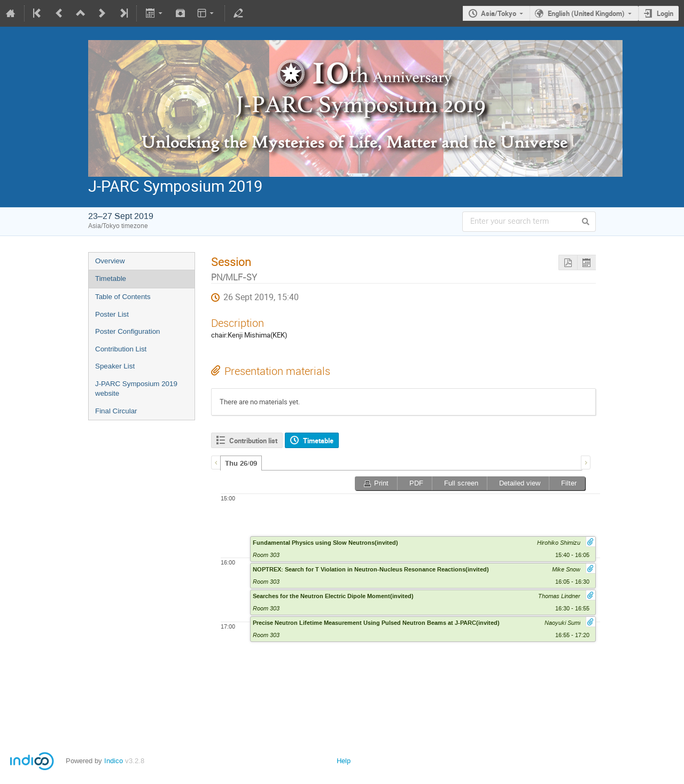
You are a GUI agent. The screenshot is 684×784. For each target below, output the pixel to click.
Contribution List (121, 349)
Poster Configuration (128, 331)
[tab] (241, 463)
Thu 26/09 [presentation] (241, 464)
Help (344, 761)
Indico (114, 761)
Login (665, 13)
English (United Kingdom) (586, 13)
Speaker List (115, 366)
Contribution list (253, 441)
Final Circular (116, 411)
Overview (110, 261)
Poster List (112, 314)
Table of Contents (123, 297)
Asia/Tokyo (499, 13)
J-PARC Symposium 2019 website (136, 389)
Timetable (111, 279)
